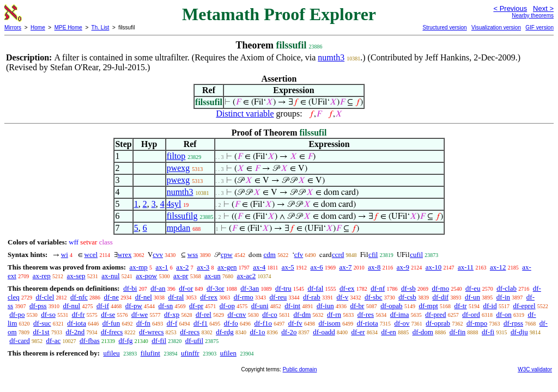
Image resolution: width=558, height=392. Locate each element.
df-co (269, 314)
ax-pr (181, 276)
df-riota (368, 323)
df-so (48, 314)
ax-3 (203, 267)
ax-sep (76, 276)
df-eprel (524, 306)
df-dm (302, 314)
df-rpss (513, 323)
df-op (227, 306)
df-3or (216, 288)
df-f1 (201, 323)
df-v (343, 297)
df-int (292, 306)
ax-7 (345, 267)
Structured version (444, 27)
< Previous (510, 8)
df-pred (435, 314)
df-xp (172, 314)
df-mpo (477, 323)
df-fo (231, 323)
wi (65, 255)
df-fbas (90, 341)
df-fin (458, 332)
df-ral (176, 297)
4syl (174, 204)
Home (38, 27)
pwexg (178, 168)
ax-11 (466, 267)
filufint (150, 353)
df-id (490, 306)
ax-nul (110, 276)
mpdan (179, 228)
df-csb (407, 297)
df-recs (190, 332)
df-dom (423, 332)
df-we (139, 314)
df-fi (488, 332)
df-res (366, 314)
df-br (357, 306)
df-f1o (263, 323)
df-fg (126, 341)
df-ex (347, 288)
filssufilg (182, 216)
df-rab (312, 297)
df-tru (283, 288)
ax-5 (288, 267)
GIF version (539, 27)
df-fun (111, 323)
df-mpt (428, 306)
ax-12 (498, 267)
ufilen (228, 353)
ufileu (111, 353)
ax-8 (374, 267)
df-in (503, 297)
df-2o (289, 332)
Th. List (101, 27)
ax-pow (146, 276)
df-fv (295, 323)
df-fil (159, 341)
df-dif (441, 297)
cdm (269, 255)
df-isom (330, 323)
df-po (17, 314)
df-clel (45, 297)
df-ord (471, 314)
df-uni (260, 306)
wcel (91, 255)
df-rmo (244, 297)
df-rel (204, 314)
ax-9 (403, 267)
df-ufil (194, 341)
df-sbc (374, 297)
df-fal (315, 288)
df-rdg (225, 332)
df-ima (400, 314)
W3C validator (535, 369)
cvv (158, 255)
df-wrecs (151, 332)
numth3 (331, 57)
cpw (227, 255)
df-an (158, 288)
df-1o (257, 332)
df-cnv (237, 314)
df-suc (42, 323)
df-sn (166, 306)
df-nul (71, 306)
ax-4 (259, 267)
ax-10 (434, 267)
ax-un (213, 276)
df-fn (143, 323)
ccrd (338, 255)
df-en (388, 332)
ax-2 (182, 267)
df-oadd (324, 332)
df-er (358, 332)
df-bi (130, 288)
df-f (172, 323)
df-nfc (79, 297)
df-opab (391, 306)
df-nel (144, 297)
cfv (299, 255)
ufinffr (190, 353)
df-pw (134, 306)
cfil (373, 255)
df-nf (378, 288)
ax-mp (139, 267)
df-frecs (112, 332)
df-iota (77, 323)
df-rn (334, 314)
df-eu (473, 288)
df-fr (78, 314)
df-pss (38, 306)
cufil (416, 255)
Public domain (300, 369)
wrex (125, 255)
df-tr (461, 306)
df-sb (408, 288)
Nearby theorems (533, 16)
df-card (20, 341)
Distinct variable (245, 114)
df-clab (507, 288)
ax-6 (317, 267)
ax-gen (227, 267)
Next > (543, 8)
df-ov (402, 323)
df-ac (54, 341)
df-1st (41, 332)
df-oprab (438, 323)
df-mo (440, 288)
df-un (472, 297)
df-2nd (75, 332)
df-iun (325, 306)
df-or (186, 288)
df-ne (111, 297)
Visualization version (496, 27)
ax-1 (162, 267)
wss (193, 255)
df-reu (278, 297)
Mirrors (13, 27)
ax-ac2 (247, 276)
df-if (103, 306)
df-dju (519, 332)
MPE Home (68, 27)
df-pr (196, 306)
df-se (108, 314)
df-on (504, 314)
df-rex (209, 297)
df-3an (250, 288)
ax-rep (42, 276)
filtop (176, 156)
